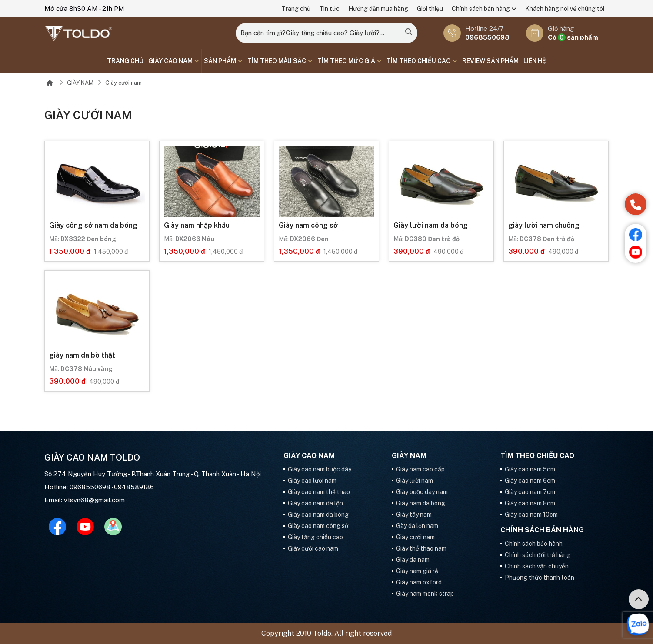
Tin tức (329, 9)
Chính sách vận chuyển (537, 566)
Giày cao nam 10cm (531, 515)
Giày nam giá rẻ (417, 571)
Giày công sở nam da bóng (93, 225)
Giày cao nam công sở (318, 526)
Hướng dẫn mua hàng (378, 9)
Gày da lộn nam (417, 526)
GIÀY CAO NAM (174, 61)
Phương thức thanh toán (540, 578)
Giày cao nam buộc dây (320, 469)
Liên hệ (535, 61)
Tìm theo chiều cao (422, 61)
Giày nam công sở (308, 225)
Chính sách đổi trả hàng (538, 555)
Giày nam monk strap (425, 594)
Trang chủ (296, 9)
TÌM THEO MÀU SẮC (280, 61)
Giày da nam (413, 560)
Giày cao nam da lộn (315, 503)
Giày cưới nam (123, 83)
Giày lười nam (415, 481)
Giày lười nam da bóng (431, 225)
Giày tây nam (414, 515)
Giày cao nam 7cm (530, 492)
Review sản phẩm (490, 61)
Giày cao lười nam (312, 481)
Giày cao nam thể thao (319, 492)
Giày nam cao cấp (420, 469)
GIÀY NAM (80, 83)
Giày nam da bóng (421, 503)
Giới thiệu (430, 9)
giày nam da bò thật (82, 355)
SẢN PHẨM (223, 61)
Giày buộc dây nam (422, 492)
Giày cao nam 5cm (530, 469)
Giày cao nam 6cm (530, 481)
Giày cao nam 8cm (530, 503)
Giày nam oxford (419, 582)
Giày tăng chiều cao (315, 537)
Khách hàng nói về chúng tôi (565, 9)
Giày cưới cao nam (313, 548)
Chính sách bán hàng (484, 9)
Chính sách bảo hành (534, 544)
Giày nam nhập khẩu (197, 225)
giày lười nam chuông (544, 225)
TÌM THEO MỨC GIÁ (350, 61)
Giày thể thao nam (421, 548)
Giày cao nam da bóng (318, 515)
